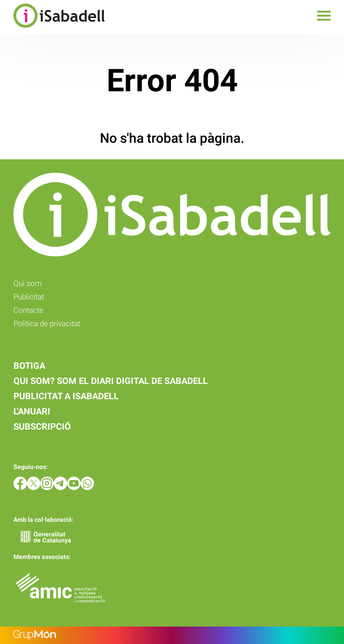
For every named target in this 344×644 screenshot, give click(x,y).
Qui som (28, 283)
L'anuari (32, 411)
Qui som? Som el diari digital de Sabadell (111, 381)
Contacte (28, 310)
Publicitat (29, 297)
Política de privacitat (47, 324)
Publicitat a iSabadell (66, 396)
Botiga (29, 366)
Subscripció (42, 426)
